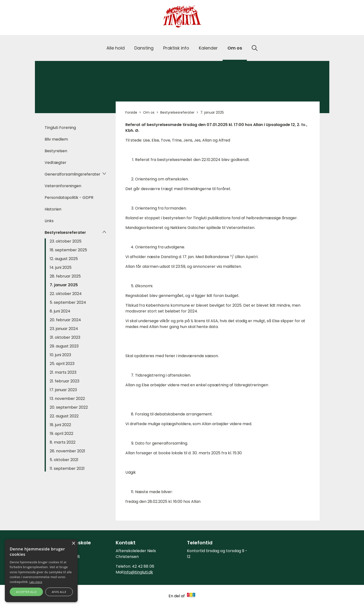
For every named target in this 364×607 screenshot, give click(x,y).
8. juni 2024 (60, 311)
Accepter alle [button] (26, 592)
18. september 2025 (68, 250)
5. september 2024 (68, 302)
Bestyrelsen (56, 151)
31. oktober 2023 (65, 337)
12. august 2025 (64, 259)
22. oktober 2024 (66, 294)
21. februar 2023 (65, 381)
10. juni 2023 (60, 355)
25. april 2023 (62, 364)
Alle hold (116, 48)
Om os (235, 48)
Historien (53, 209)
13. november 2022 (67, 399)
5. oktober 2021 (64, 460)
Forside (131, 112)
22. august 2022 (64, 416)
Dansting (144, 48)
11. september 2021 (67, 468)
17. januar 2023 (63, 390)
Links (49, 221)
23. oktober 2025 (66, 241)
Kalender (208, 48)
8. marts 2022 (63, 442)
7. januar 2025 (64, 285)
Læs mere (36, 582)
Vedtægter (56, 163)
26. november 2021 (67, 451)
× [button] (73, 544)
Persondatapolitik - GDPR (69, 198)
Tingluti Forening (60, 128)
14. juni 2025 (61, 267)
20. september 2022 (69, 407)
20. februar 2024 (65, 320)
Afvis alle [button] (59, 592)
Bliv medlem (56, 139)
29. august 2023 (64, 346)
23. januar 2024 (64, 329)
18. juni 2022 (60, 425)
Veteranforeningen (63, 186)
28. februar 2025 (65, 276)
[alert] (41, 571)
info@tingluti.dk (138, 572)
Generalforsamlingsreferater (73, 174)
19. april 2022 (61, 434)
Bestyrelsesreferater (65, 232)
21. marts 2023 (63, 372)
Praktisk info (176, 48)
